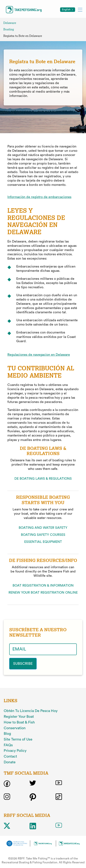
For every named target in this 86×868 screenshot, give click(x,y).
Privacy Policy (15, 751)
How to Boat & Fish (19, 722)
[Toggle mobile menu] (80, 10)
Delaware (10, 23)
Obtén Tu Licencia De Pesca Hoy (31, 711)
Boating (9, 29)
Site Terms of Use (18, 739)
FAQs (8, 745)
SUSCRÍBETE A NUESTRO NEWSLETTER (38, 632)
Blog (7, 734)
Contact (10, 756)
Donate (10, 762)
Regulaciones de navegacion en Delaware (39, 355)
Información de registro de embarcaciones (39, 197)
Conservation (15, 728)
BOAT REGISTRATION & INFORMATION (43, 585)
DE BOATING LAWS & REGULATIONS (43, 479)
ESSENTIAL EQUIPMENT (43, 542)
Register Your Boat (19, 717)
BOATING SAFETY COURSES (43, 535)
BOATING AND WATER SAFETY (43, 528)
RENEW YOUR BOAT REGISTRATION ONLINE (43, 593)
